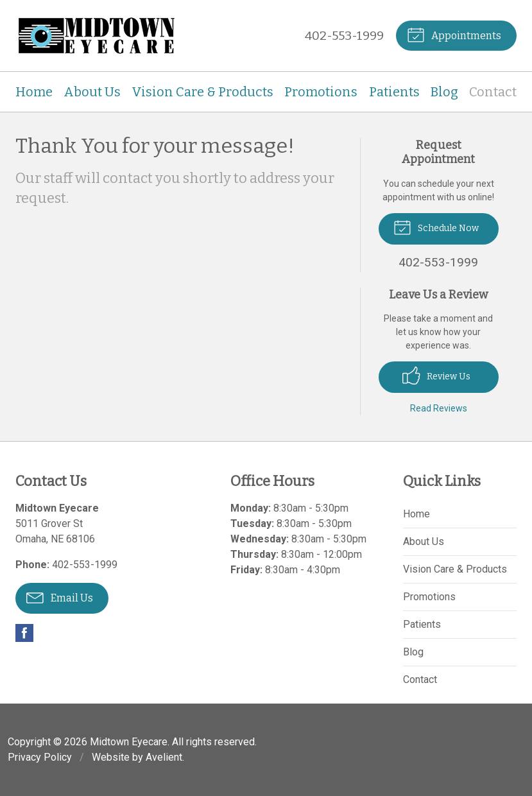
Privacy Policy (40, 757)
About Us (92, 92)
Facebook (24, 633)
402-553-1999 (344, 36)
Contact (493, 92)
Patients (394, 92)
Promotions (321, 92)
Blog (444, 92)
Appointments (454, 34)
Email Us (60, 597)
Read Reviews (439, 408)
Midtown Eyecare (129, 742)
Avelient (164, 757)
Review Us (436, 376)
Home (34, 92)
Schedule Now (436, 227)
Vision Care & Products (202, 92)
